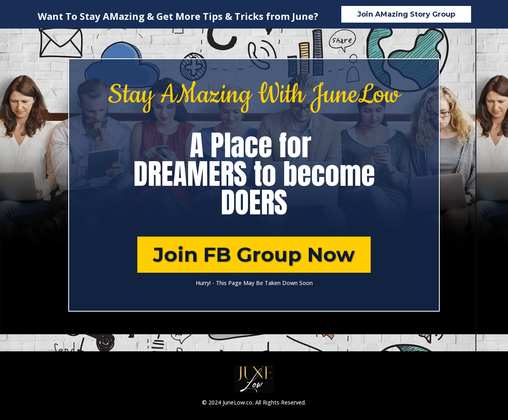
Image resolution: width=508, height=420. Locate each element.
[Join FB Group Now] (254, 255)
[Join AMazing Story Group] (406, 14)
